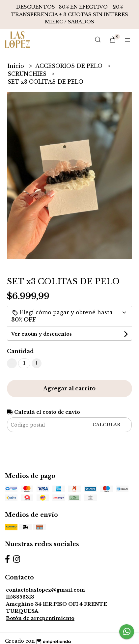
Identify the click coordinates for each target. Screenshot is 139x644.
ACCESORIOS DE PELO (70, 66)
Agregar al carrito (69, 388)
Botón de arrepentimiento (40, 618)
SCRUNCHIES (28, 74)
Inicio (17, 66)
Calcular (107, 425)
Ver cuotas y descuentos (42, 334)
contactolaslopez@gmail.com (45, 590)
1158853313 (20, 597)
